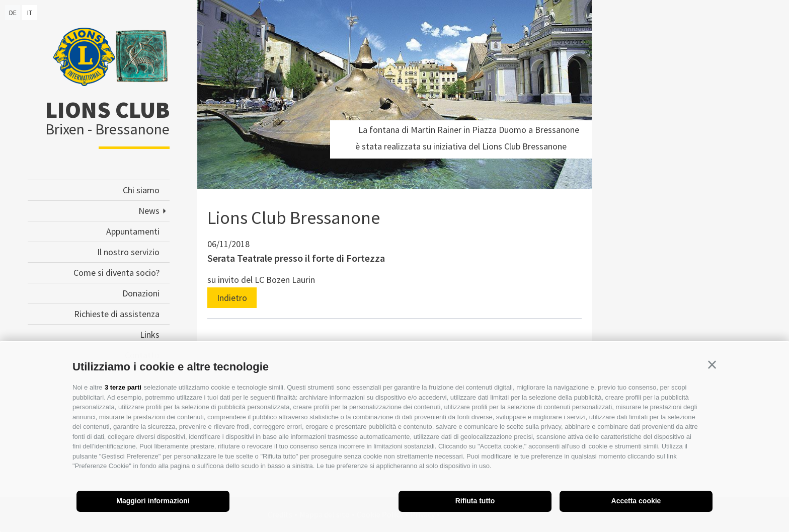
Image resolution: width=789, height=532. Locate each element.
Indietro (232, 298)
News (149, 211)
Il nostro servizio (128, 252)
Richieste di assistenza (117, 314)
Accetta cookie (636, 501)
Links (150, 334)
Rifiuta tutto (475, 501)
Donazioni (141, 293)
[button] (712, 365)
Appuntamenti (133, 231)
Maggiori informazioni (153, 501)
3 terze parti (123, 387)
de (13, 13)
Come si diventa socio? (116, 273)
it (30, 13)
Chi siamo (141, 190)
